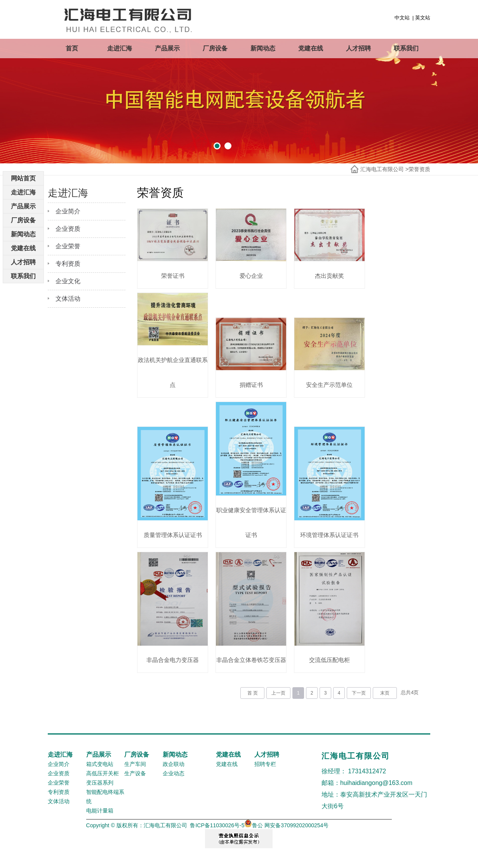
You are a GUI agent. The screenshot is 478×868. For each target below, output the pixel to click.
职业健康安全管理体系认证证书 (246, 513)
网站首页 (23, 178)
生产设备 (135, 785)
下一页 (359, 704)
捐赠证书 (246, 380)
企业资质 (68, 229)
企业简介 (68, 211)
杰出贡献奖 (321, 273)
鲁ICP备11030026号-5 (217, 837)
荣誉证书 (171, 273)
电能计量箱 (100, 822)
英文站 (423, 18)
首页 (72, 48)
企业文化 (68, 281)
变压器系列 (100, 794)
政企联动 (174, 775)
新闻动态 (263, 48)
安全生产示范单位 (321, 380)
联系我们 (406, 48)
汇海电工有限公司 (382, 169)
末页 (385, 704)
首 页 (253, 704)
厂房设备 (215, 48)
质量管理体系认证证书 (171, 526)
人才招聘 (358, 48)
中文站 (402, 18)
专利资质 (68, 264)
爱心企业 (246, 273)
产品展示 (167, 48)
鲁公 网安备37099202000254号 (286, 837)
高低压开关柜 (103, 785)
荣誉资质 (419, 169)
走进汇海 (120, 48)
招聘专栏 (265, 775)
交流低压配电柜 (321, 671)
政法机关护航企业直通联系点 (171, 367)
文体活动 (68, 299)
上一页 (278, 704)
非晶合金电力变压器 (171, 671)
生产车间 (135, 775)
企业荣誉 (68, 246)
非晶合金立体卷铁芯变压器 (246, 659)
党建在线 (311, 48)
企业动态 (174, 785)
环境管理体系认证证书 (321, 526)
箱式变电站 (100, 775)
